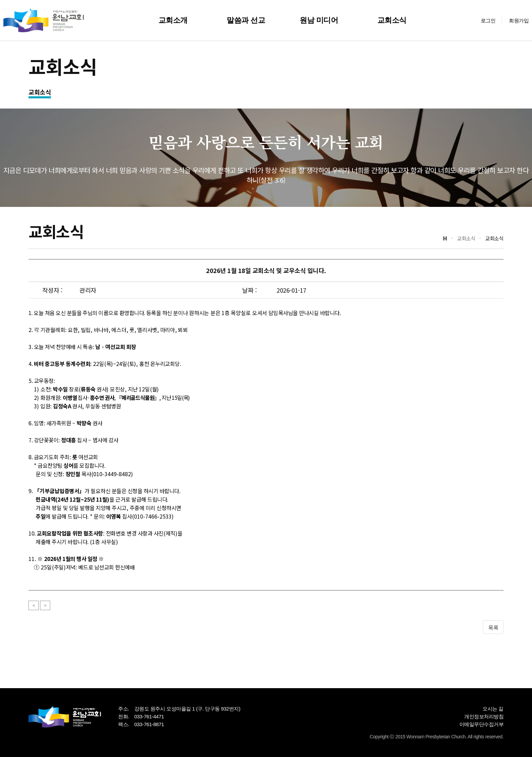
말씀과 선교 (246, 20)
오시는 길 (493, 709)
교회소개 (173, 20)
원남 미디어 (319, 20)
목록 (493, 627)
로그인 (488, 21)
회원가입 (519, 21)
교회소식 (392, 20)
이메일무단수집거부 (482, 724)
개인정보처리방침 (484, 716)
